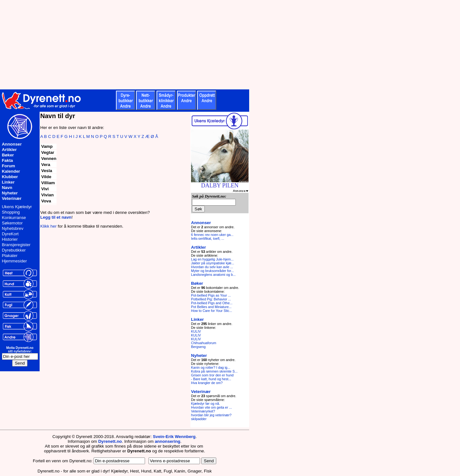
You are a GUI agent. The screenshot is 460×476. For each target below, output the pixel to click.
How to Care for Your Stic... (212, 311)
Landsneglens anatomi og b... (213, 275)
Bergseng (198, 347)
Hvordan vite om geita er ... (211, 407)
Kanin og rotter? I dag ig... (211, 367)
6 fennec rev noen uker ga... (212, 235)
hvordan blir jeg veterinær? (211, 415)
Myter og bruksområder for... (212, 271)
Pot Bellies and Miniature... (211, 307)
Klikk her (48, 226)
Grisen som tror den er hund (212, 375)
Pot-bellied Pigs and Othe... (212, 303)
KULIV (196, 331)
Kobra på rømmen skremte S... (214, 371)
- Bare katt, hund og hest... (211, 379)
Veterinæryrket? (203, 411)
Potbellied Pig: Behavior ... (211, 299)
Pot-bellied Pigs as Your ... (211, 295)
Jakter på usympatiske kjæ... (213, 263)
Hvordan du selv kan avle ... (212, 267)
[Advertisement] (157, 45)
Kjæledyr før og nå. (206, 404)
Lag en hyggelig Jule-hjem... (212, 259)
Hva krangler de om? (207, 383)
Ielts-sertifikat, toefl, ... (208, 238)
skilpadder (199, 419)
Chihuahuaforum (204, 343)
